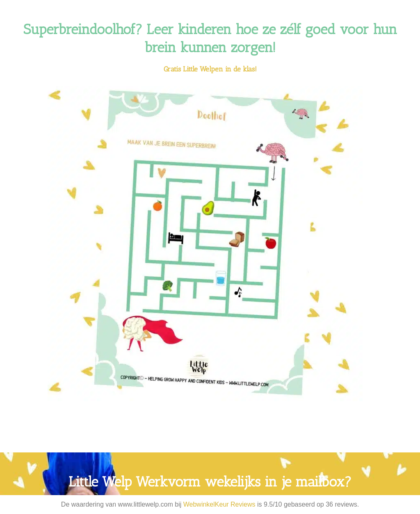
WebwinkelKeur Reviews (219, 504)
